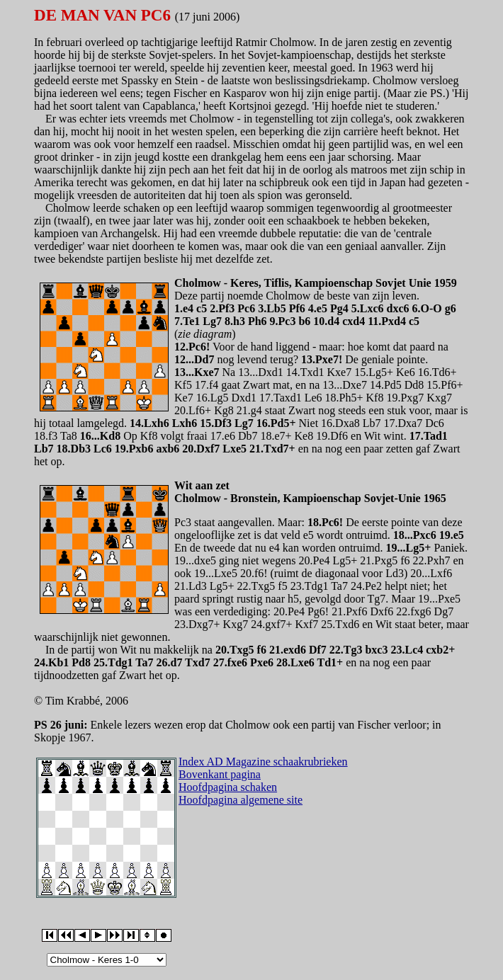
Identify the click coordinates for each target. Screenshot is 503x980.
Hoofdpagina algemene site (241, 800)
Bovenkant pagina (220, 774)
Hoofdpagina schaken (228, 787)
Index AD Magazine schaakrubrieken (263, 762)
